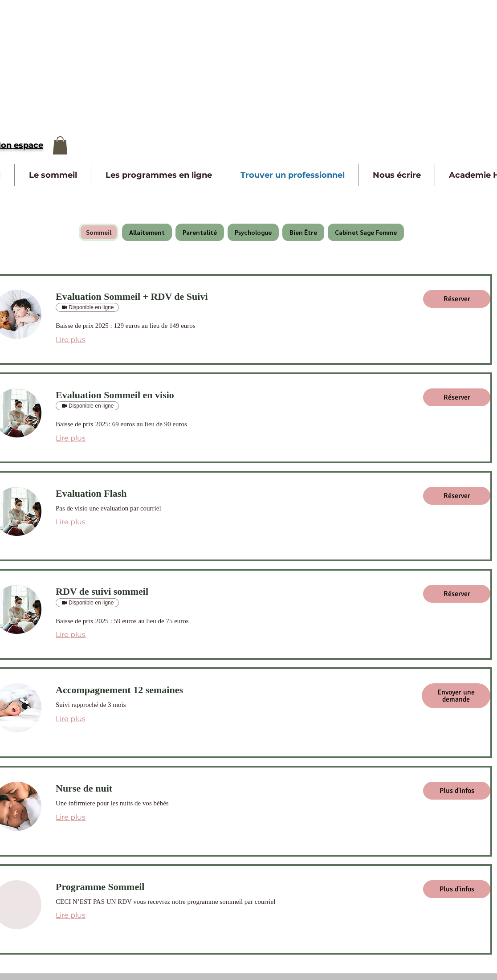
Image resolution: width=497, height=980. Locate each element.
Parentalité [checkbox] (200, 232)
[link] (232, 296)
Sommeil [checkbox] (99, 232)
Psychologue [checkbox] (253, 232)
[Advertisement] (116, 62)
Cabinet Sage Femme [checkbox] (366, 232)
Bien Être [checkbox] (303, 232)
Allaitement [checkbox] (147, 232)
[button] (60, 145)
